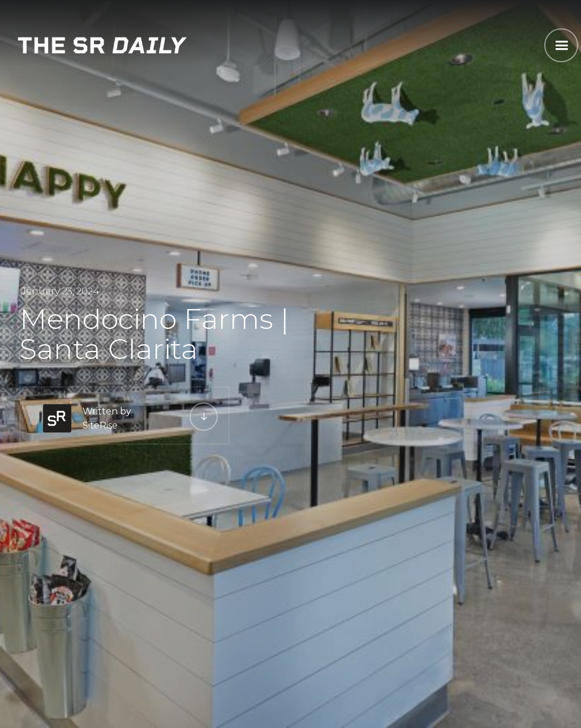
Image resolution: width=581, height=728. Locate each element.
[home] (103, 44)
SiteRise (100, 425)
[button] (561, 45)
